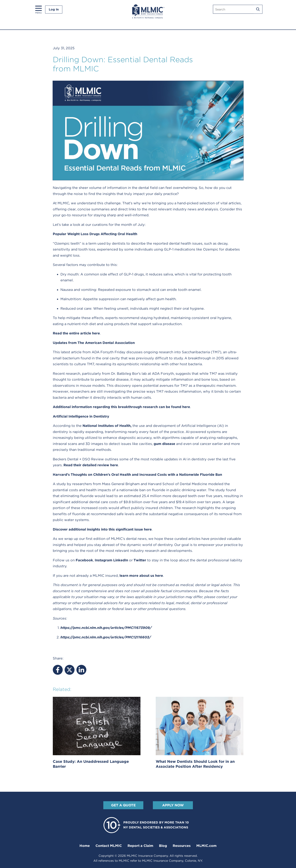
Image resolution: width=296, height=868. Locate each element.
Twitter (140, 560)
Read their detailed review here (91, 465)
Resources (182, 846)
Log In (54, 9)
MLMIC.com (206, 846)
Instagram (103, 560)
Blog (163, 846)
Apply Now (173, 805)
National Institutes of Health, (107, 426)
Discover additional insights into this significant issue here (102, 529)
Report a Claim (140, 846)
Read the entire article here (76, 333)
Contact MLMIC (109, 846)
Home (85, 846)
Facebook (84, 560)
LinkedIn (121, 560)
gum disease (164, 444)
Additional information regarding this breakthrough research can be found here (121, 407)
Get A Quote (123, 805)
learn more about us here (141, 576)
